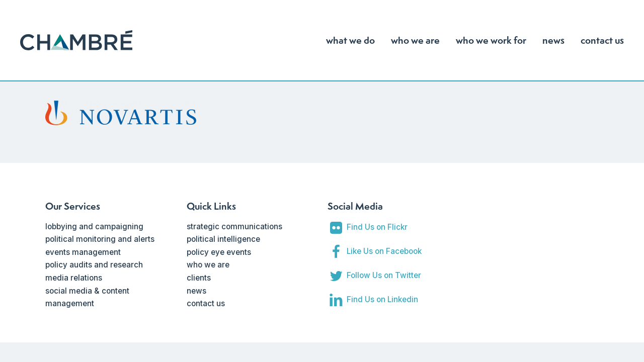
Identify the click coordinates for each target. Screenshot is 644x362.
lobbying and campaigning (94, 227)
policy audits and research (94, 265)
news (196, 291)
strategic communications (234, 227)
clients (199, 278)
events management (83, 252)
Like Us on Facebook (384, 251)
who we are (208, 265)
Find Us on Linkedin (382, 299)
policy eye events (219, 252)
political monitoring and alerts (100, 239)
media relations (74, 278)
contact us (206, 303)
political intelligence (223, 239)
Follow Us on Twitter (384, 275)
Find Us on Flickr (377, 227)
